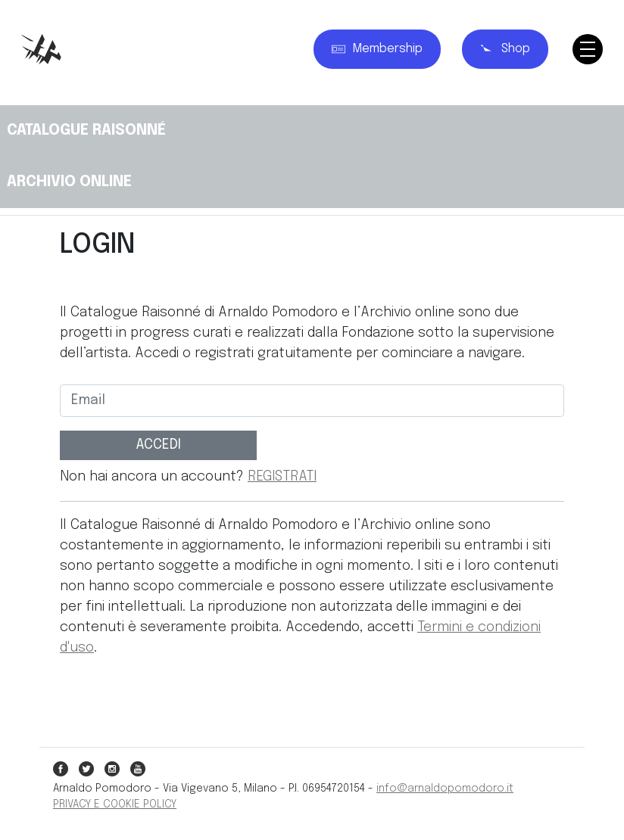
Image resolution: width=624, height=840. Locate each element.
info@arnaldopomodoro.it (445, 789)
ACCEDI (158, 445)
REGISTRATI (282, 477)
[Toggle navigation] (588, 49)
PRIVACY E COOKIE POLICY (115, 804)
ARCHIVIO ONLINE (69, 182)
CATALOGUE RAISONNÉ (86, 131)
